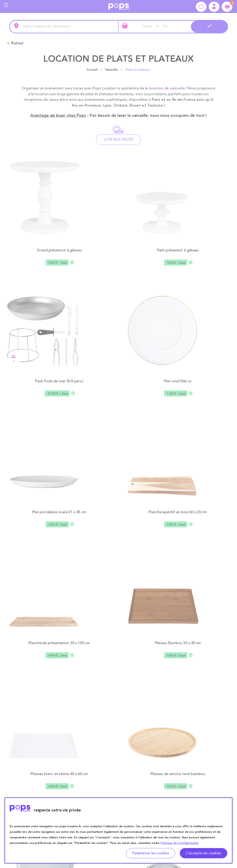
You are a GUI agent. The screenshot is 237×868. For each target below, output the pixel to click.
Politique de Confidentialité (179, 843)
